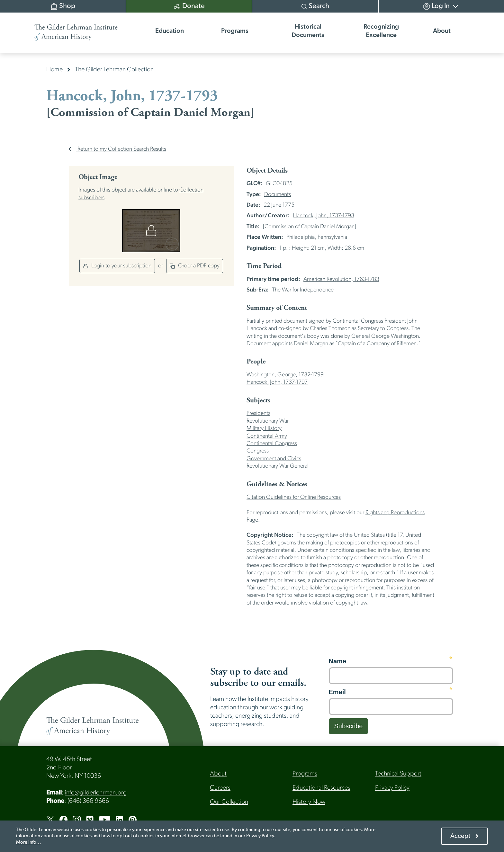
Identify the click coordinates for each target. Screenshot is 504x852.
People (256, 362)
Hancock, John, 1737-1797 (277, 382)
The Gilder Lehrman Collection (114, 70)
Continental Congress (272, 444)
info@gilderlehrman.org (96, 793)
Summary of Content (277, 308)
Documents (278, 195)
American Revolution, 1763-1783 (341, 279)
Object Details (267, 171)
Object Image (98, 177)
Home (54, 70)
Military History (264, 429)
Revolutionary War (268, 421)
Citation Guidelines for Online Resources (294, 497)
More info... (29, 843)
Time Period (264, 266)
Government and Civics (274, 459)
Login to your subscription (117, 266)
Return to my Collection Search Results (117, 149)
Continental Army (267, 436)
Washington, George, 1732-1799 (285, 375)
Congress (258, 451)
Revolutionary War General (278, 466)
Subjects (258, 400)
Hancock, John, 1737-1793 (324, 216)
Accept (460, 836)
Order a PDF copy (195, 266)
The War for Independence (303, 290)
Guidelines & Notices (277, 484)
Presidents (258, 413)
